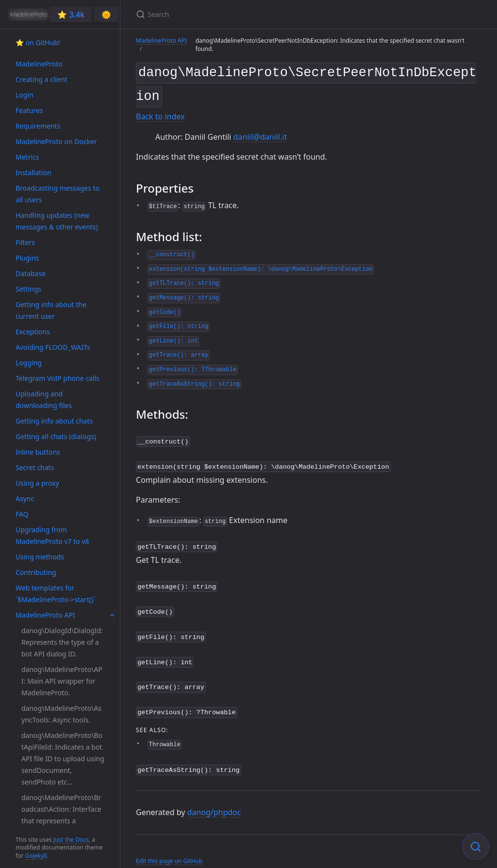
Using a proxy (37, 483)
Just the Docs (71, 840)
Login (25, 95)
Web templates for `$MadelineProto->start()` (55, 594)
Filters (25, 242)
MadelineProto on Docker (56, 141)
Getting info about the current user (51, 310)
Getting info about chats (54, 421)
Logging (29, 363)
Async (25, 499)
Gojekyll (36, 856)
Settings (28, 289)
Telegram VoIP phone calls (58, 378)
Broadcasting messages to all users (58, 194)
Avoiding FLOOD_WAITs (53, 347)
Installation (33, 172)
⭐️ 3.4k (71, 15)
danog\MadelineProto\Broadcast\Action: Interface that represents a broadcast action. (61, 815)
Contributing (36, 572)
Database (31, 273)
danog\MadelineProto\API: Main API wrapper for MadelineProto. (62, 681)
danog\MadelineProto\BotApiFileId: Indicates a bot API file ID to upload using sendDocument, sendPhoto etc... (63, 759)
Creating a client (41, 79)
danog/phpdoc (214, 799)
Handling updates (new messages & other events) (57, 221)
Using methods (40, 557)
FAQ (22, 514)
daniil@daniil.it (260, 133)
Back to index (160, 113)
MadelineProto (39, 64)
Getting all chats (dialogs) (56, 436)
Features (29, 110)
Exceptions (33, 332)
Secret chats (35, 467)
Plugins (27, 258)
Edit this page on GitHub (169, 847)
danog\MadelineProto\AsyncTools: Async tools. (61, 714)
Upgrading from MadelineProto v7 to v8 (52, 535)
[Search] (250, 14)
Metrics (27, 157)
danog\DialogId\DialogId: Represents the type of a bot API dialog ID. (62, 642)
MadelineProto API (45, 615)
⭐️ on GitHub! (38, 42)
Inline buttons (38, 452)
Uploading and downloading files (44, 400)
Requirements (38, 126)
